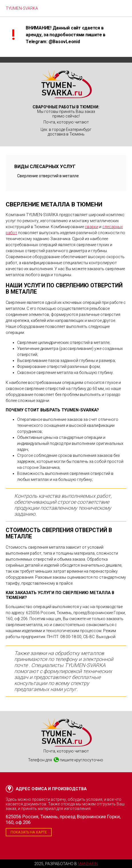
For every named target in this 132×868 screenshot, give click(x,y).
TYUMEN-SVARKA (22, 8)
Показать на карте (29, 832)
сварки (92, 227)
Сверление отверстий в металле (48, 176)
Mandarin (88, 864)
